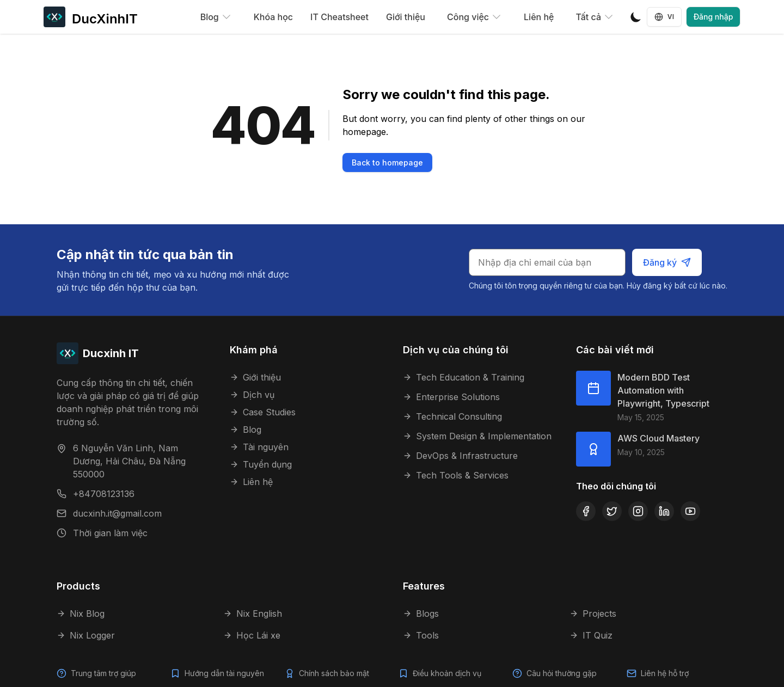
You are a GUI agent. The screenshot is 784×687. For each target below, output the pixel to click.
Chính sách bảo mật (334, 673)
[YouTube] (690, 511)
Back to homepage (387, 162)
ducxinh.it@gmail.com (117, 513)
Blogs (421, 614)
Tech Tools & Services (456, 475)
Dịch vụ (252, 395)
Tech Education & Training (464, 377)
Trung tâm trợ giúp (104, 673)
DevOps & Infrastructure (460, 456)
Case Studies (263, 412)
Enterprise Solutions (451, 397)
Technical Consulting (452, 416)
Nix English (253, 614)
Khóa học (273, 17)
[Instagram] (638, 511)
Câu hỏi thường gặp (562, 673)
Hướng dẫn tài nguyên (225, 673)
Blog (246, 430)
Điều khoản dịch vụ (448, 673)
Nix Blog (81, 614)
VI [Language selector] (664, 17)
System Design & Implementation (477, 436)
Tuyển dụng (261, 464)
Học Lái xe (252, 635)
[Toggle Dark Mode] (636, 17)
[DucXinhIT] (91, 17)
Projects (593, 614)
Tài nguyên (259, 447)
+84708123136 (104, 494)
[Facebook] (586, 511)
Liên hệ (539, 17)
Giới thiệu (406, 17)
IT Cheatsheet (339, 17)
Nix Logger (86, 635)
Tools (421, 635)
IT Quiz (591, 635)
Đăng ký (667, 262)
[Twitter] (612, 511)
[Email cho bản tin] (548, 262)
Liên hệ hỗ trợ (665, 673)
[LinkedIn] (664, 511)
